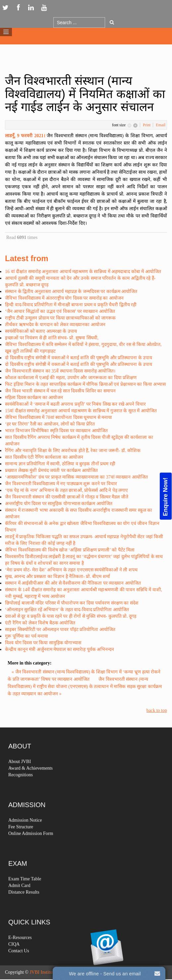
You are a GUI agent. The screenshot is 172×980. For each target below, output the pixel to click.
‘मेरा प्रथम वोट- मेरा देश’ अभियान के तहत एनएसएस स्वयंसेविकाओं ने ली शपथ (71, 570)
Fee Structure (21, 840)
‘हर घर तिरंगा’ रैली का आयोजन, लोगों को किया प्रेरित (50, 424)
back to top (157, 710)
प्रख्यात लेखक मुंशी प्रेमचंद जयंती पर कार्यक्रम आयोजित (51, 470)
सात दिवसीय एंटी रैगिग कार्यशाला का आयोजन (44, 457)
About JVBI (20, 775)
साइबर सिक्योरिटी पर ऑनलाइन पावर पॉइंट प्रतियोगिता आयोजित (60, 630)
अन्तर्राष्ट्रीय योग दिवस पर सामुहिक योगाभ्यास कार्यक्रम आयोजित (59, 504)
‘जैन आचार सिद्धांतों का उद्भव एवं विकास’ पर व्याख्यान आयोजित (60, 311)
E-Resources (20, 951)
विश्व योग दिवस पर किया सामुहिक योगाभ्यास (43, 643)
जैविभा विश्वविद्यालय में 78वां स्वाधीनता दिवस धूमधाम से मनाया (58, 417)
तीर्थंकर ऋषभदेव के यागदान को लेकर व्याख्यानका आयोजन (55, 325)
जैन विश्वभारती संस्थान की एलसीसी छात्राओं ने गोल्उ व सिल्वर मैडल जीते (67, 497)
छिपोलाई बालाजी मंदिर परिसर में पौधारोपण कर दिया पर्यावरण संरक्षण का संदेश (72, 603)
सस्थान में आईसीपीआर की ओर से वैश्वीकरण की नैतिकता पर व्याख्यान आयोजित (73, 583)
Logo (86, 49)
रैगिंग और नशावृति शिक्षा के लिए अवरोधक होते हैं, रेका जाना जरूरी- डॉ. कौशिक (73, 451)
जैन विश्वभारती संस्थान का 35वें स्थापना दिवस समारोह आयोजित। (60, 371)
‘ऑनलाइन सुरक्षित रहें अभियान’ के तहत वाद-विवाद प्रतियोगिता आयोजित (67, 610)
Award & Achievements (30, 781)
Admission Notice (25, 833)
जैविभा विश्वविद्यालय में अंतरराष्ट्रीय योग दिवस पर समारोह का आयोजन (64, 298)
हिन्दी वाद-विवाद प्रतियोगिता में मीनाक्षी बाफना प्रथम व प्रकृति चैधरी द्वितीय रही (71, 305)
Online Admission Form (31, 847)
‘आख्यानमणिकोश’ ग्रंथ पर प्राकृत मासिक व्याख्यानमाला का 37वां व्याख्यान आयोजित (76, 477)
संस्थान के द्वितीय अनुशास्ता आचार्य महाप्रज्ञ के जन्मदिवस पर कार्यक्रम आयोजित (71, 291)
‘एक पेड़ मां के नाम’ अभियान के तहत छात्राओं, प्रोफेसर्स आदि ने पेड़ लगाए (66, 490)
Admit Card (19, 899)
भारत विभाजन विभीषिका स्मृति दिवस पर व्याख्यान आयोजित (56, 431)
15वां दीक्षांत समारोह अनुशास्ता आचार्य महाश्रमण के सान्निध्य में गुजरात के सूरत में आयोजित (81, 411)
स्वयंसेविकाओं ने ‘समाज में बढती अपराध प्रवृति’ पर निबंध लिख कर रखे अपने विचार (75, 404)
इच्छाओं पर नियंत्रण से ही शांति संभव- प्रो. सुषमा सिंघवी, (52, 338)
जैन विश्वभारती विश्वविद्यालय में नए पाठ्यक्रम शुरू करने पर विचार (61, 484)
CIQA (14, 957)
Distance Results (24, 905)
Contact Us (19, 964)
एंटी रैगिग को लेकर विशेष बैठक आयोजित (40, 623)
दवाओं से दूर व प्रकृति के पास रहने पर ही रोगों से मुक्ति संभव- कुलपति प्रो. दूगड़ (71, 616)
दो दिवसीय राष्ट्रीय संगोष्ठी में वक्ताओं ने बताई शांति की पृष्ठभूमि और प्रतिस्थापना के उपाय (79, 358)
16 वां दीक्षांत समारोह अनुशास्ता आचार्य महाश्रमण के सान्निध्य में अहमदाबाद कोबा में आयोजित (83, 272)
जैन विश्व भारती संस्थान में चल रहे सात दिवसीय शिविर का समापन (60, 391)
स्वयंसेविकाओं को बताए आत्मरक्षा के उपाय (41, 331)
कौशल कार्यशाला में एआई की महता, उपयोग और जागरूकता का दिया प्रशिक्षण (71, 378)
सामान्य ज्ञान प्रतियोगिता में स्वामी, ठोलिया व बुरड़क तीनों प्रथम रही (60, 464)
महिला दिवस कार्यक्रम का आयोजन (34, 398)
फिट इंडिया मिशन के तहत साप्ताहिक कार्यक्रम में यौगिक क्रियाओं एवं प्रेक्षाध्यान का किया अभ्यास (85, 384)
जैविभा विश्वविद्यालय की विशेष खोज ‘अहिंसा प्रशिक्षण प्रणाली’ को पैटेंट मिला (70, 550)
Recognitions (21, 788)
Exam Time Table (25, 892)
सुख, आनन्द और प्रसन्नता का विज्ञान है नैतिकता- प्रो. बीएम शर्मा (57, 576)
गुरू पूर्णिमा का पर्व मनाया (27, 636)
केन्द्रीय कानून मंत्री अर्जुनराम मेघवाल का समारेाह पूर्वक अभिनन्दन (59, 649)
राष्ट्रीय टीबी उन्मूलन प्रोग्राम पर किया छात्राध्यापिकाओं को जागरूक (60, 318)
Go (112, 22)
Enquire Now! (165, 496)
